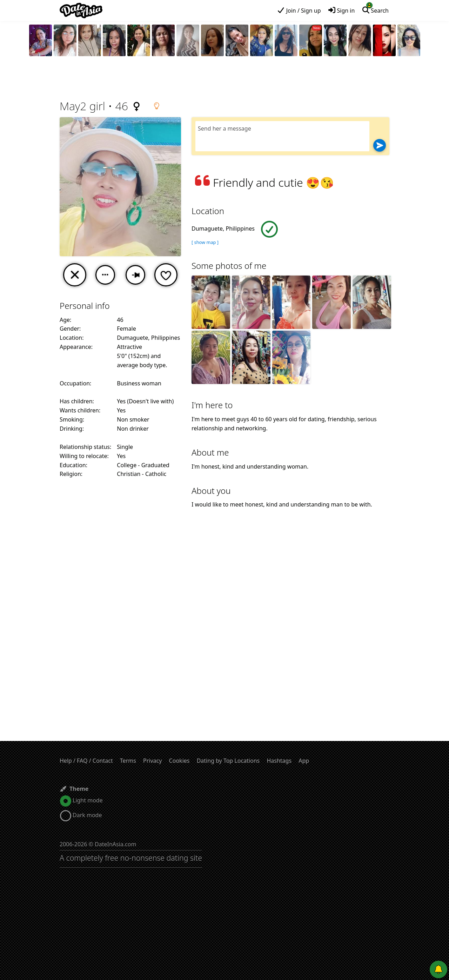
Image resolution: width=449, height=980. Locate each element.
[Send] (380, 145)
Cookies (179, 761)
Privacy (152, 761)
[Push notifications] (438, 969)
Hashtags (279, 761)
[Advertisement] (224, 79)
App (304, 761)
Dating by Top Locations (228, 761)
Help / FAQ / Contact (86, 761)
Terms (128, 761)
